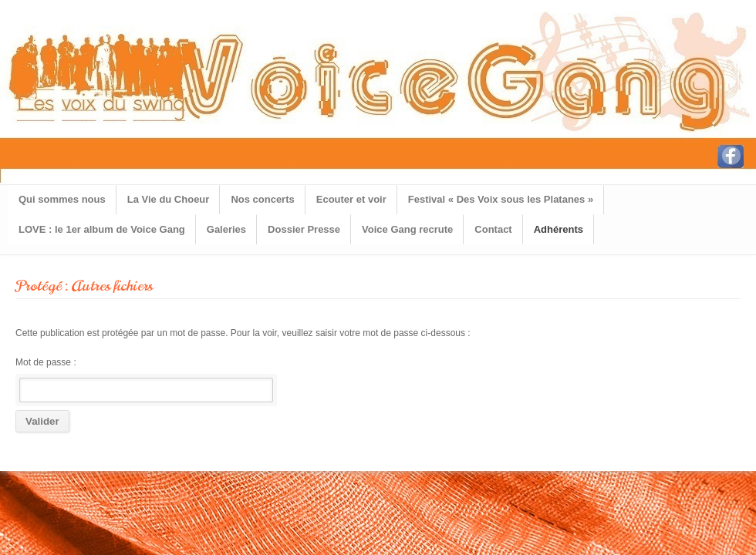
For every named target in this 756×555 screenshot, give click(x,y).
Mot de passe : (144, 380)
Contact (493, 229)
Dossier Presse (304, 229)
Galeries (226, 229)
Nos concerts (262, 199)
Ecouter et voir (351, 199)
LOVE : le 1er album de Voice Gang (102, 229)
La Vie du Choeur (169, 199)
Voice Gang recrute (407, 229)
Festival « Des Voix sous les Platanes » (501, 199)
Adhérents (559, 229)
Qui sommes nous (62, 199)
